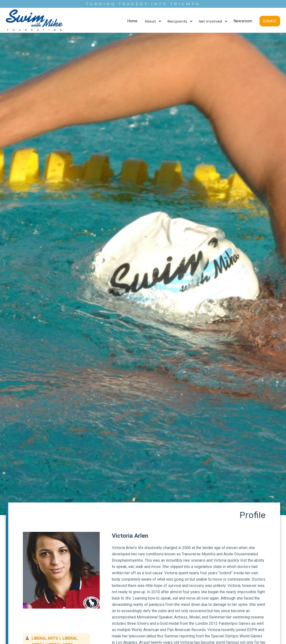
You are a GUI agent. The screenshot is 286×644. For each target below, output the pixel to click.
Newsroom (243, 21)
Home (132, 21)
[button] (152, 21)
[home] (34, 21)
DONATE (270, 21)
